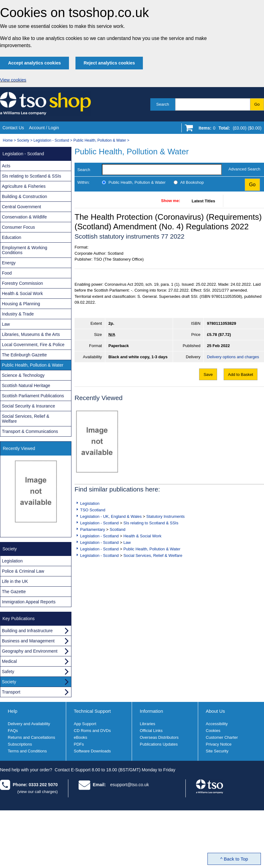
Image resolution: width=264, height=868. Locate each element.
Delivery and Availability (29, 724)
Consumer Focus (18, 227)
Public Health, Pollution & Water (100, 140)
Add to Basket (241, 375)
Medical (9, 661)
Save (208, 375)
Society (23, 140)
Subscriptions (20, 744)
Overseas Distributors (159, 737)
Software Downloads (92, 751)
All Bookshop (192, 182)
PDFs (79, 744)
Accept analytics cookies (34, 63)
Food (7, 273)
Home (8, 140)
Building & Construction (25, 196)
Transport (11, 692)
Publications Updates (159, 744)
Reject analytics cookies (109, 63)
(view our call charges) (38, 792)
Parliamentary (93, 529)
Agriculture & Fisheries (24, 186)
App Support (85, 724)
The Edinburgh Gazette (24, 355)
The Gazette (14, 592)
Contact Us (13, 128)
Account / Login (44, 128)
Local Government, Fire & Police (33, 345)
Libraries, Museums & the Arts (31, 334)
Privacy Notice (219, 744)
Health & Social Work (142, 536)
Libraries (148, 724)
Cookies (213, 731)
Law (127, 542)
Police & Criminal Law (23, 571)
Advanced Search (244, 169)
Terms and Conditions (27, 751)
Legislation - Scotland (51, 140)
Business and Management (28, 641)
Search (163, 104)
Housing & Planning (21, 304)
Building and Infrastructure (27, 631)
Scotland (118, 529)
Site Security (217, 751)
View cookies (13, 80)
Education (11, 237)
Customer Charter (222, 737)
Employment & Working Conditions (25, 250)
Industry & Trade (18, 314)
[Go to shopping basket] (228, 129)
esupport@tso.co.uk (130, 785)
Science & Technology (23, 375)
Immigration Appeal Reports (29, 602)
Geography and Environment (30, 651)
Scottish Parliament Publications (33, 396)
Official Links (151, 731)
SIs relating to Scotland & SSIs (151, 523)
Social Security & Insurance (28, 406)
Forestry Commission (22, 283)
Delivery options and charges (233, 357)
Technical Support (92, 711)
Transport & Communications (30, 431)
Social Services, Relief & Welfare (153, 555)
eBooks (81, 737)
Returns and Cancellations (31, 737)
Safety (8, 672)
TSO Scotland (93, 510)
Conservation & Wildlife (24, 217)
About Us (216, 711)
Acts (6, 166)
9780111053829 (221, 323)
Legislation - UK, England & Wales (111, 516)
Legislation (90, 503)
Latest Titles (203, 201)
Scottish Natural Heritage (26, 386)
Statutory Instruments (166, 516)
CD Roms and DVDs (92, 731)
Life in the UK (15, 581)
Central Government (21, 207)
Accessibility (217, 724)
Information (151, 711)
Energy (9, 263)
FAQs (13, 731)
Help (13, 711)
